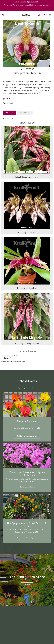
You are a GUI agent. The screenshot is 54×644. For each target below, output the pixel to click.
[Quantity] (7, 108)
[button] (3, 15)
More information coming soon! (27, 538)
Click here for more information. (27, 436)
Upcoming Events (33, 2)
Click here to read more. (27, 487)
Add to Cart (10, 113)
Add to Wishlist (25, 113)
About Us (27, 585)
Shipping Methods (20, 2)
